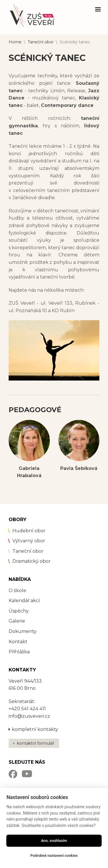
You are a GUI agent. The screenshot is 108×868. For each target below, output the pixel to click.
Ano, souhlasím (54, 841)
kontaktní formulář (36, 743)
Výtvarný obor (29, 541)
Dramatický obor (32, 561)
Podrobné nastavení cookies (54, 855)
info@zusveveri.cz (29, 716)
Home (15, 42)
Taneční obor (41, 42)
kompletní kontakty (33, 729)
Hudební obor (29, 531)
